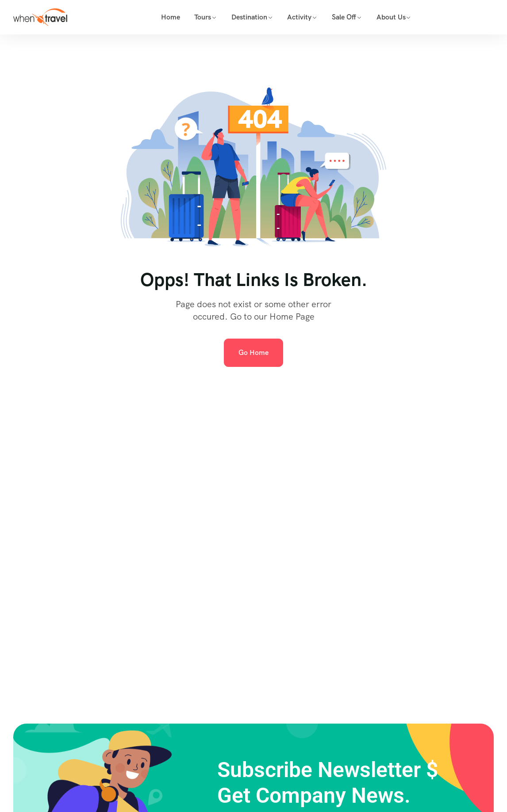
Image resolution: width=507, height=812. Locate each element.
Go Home (253, 353)
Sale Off (344, 17)
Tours (203, 17)
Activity (299, 17)
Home (171, 17)
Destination (249, 17)
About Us (391, 17)
